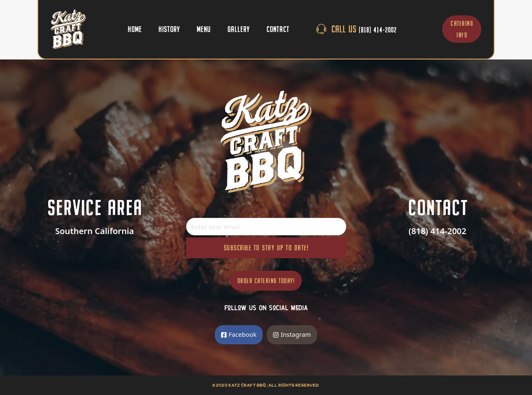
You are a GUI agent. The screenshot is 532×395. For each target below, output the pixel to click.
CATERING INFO (462, 29)
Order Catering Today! (266, 281)
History (169, 29)
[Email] (266, 227)
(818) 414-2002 (437, 231)
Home (135, 29)
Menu (204, 29)
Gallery (239, 29)
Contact (278, 29)
